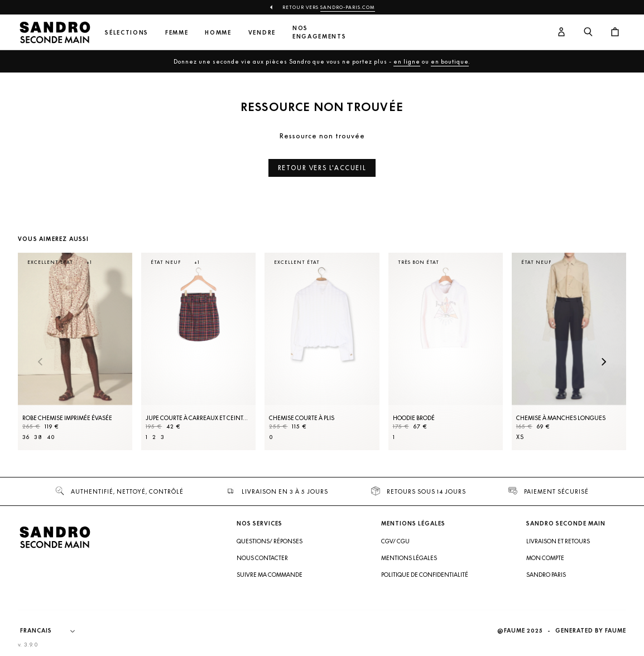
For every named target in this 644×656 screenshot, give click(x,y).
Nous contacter (262, 558)
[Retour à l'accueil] (55, 32)
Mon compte (545, 558)
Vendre (262, 33)
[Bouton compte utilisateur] (561, 32)
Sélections (127, 33)
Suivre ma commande (270, 575)
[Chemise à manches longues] (569, 352)
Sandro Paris (546, 575)
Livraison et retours (558, 541)
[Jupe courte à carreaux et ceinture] (198, 352)
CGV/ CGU (395, 541)
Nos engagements (319, 32)
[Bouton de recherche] (588, 32)
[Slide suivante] (604, 363)
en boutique (450, 61)
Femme (177, 33)
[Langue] (53, 631)
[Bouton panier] (615, 32)
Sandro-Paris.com (348, 7)
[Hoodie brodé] (446, 352)
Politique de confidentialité (425, 575)
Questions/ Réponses (270, 541)
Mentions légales (409, 558)
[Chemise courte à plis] (322, 352)
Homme (218, 33)
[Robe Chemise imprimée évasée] (75, 352)
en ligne (407, 61)
